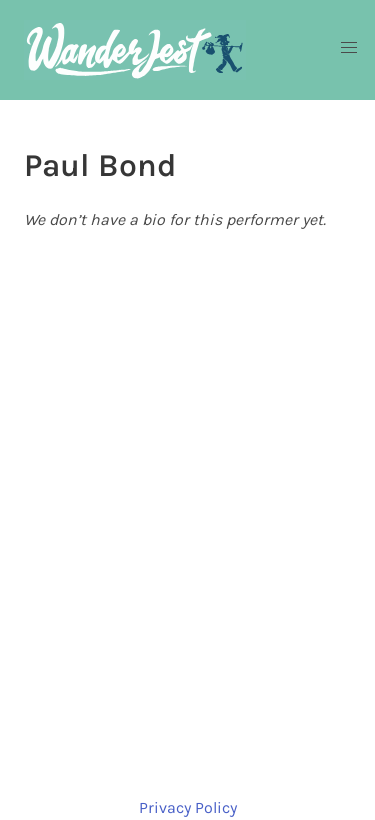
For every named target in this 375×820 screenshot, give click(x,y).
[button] (349, 48)
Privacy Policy (188, 807)
